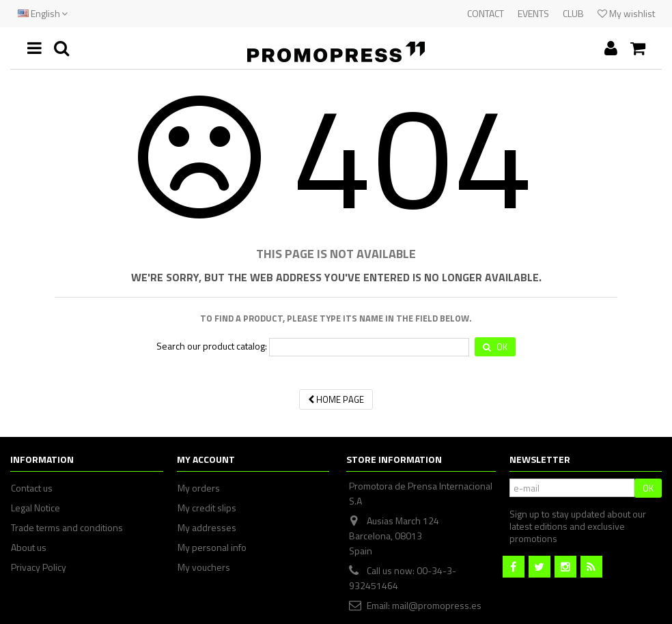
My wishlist (626, 13)
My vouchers (204, 567)
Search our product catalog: (212, 346)
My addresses (207, 528)
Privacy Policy (39, 567)
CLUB (573, 13)
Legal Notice (36, 508)
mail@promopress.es (437, 605)
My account (206, 459)
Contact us (32, 488)
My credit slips (207, 508)
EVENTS (533, 13)
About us (29, 548)
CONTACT (486, 13)
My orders (199, 488)
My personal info (212, 548)
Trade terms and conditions (67, 528)
